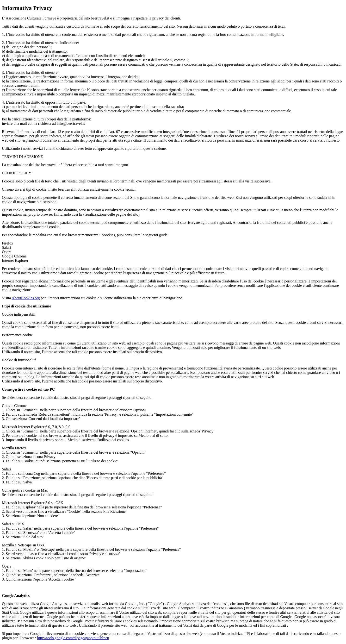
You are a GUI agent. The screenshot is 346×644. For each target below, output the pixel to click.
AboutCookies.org (26, 298)
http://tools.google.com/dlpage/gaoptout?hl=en (73, 638)
